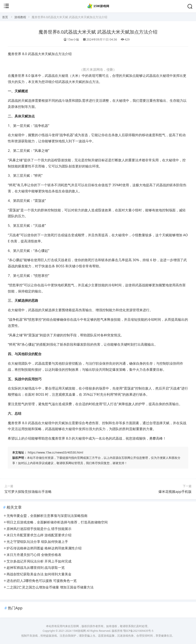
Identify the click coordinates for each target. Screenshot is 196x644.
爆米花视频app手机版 (175, 492)
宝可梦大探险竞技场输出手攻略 (28, 492)
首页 (5, 17)
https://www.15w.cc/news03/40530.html (56, 452)
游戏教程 (20, 17)
